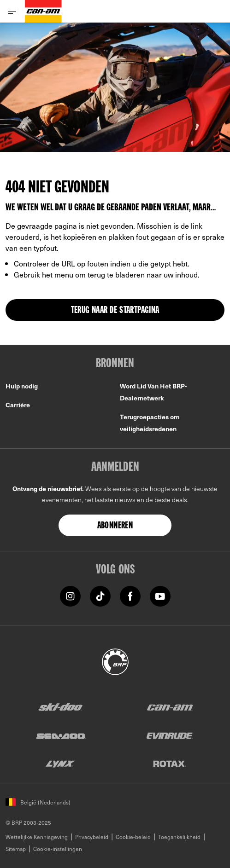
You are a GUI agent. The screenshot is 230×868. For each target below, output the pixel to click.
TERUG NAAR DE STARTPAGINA (115, 311)
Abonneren (115, 526)
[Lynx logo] (60, 763)
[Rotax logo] (170, 763)
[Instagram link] (70, 595)
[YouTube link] (160, 595)
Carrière (18, 405)
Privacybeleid (92, 837)
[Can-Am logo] (43, 11)
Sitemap (16, 849)
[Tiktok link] (100, 595)
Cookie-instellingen (58, 849)
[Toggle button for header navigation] (12, 11)
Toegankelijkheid (179, 837)
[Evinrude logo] (170, 735)
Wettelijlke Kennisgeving (37, 837)
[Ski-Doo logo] (60, 707)
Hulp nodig (22, 386)
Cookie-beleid (133, 837)
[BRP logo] (115, 660)
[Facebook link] (130, 595)
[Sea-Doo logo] (60, 735)
